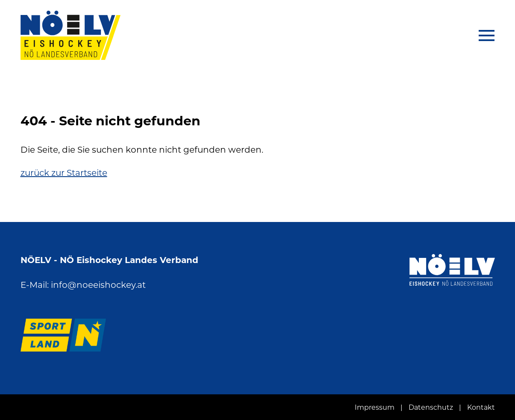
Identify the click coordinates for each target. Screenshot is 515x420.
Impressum (375, 407)
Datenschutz (431, 407)
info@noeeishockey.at (98, 285)
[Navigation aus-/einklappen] (483, 35)
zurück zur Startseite (64, 173)
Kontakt (481, 407)
